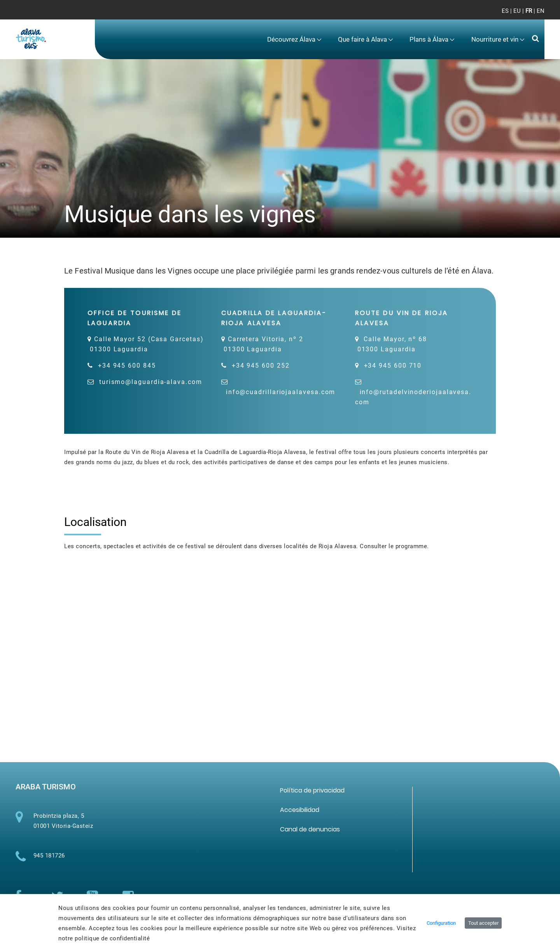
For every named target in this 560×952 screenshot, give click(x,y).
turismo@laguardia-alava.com (151, 382)
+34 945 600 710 (393, 366)
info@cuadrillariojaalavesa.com (281, 392)
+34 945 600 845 (127, 366)
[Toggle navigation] (532, 16)
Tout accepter (483, 923)
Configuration (441, 923)
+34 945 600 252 (261, 366)
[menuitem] (294, 39)
